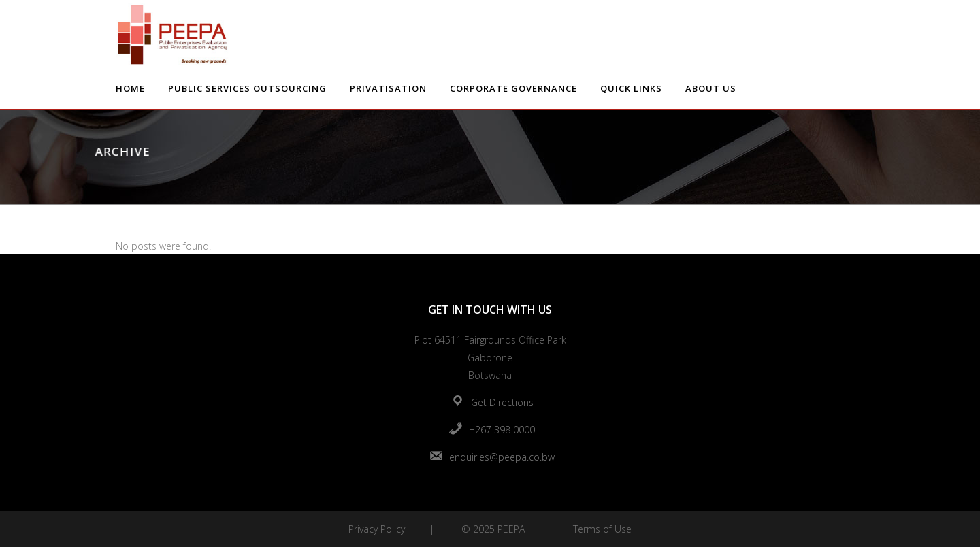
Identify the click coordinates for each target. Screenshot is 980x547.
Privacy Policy (377, 529)
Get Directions (502, 402)
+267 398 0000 (502, 430)
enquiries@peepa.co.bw (502, 457)
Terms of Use (602, 529)
